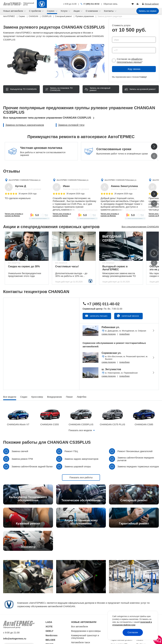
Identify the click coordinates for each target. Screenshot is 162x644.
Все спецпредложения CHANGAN (140, 227)
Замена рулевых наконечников (25, 125)
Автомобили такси (81, 642)
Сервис (51, 11)
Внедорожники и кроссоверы (86, 631)
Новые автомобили (13, 11)
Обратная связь (110, 4)
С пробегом (35, 11)
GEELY (49, 631)
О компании (92, 11)
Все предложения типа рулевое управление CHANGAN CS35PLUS (47, 118)
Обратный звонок (130, 316)
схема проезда (109, 334)
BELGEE (50, 640)
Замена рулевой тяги (71, 125)
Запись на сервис (148, 11)
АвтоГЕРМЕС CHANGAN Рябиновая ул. (25, 180)
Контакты (109, 11)
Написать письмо (98, 316)
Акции (77, 11)
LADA (49, 622)
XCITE (49, 626)
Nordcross (51, 635)
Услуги (64, 11)
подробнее (124, 334)
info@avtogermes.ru (15, 639)
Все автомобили (80, 627)
